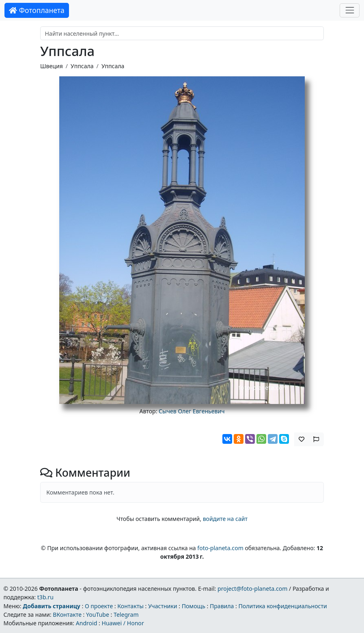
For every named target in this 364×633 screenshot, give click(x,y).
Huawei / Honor (123, 623)
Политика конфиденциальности (283, 606)
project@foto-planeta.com (252, 589)
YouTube (98, 615)
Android (87, 623)
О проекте (99, 606)
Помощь (194, 606)
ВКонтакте (67, 615)
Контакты (130, 606)
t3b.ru (45, 597)
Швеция (52, 66)
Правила (222, 606)
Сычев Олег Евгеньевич (192, 411)
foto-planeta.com (220, 548)
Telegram (126, 615)
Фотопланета (37, 10)
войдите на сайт (225, 519)
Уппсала (82, 66)
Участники (163, 606)
